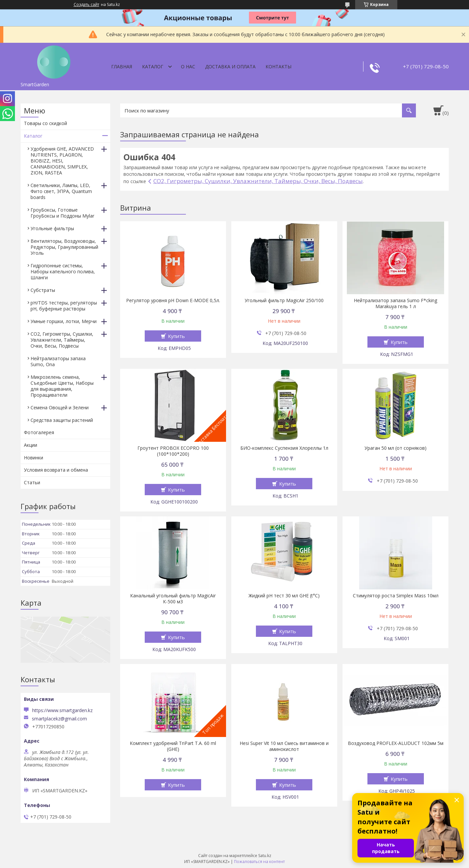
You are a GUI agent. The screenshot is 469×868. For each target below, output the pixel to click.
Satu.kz (265, 856)
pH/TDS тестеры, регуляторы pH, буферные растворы (64, 306)
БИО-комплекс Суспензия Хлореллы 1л (284, 448)
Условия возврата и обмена (56, 470)
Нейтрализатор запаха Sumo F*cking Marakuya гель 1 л (395, 303)
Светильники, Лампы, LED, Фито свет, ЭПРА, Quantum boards (61, 191)
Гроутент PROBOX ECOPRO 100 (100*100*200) (173, 451)
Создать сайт (86, 5)
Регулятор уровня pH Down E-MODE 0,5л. (173, 300)
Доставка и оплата (230, 67)
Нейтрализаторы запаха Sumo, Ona (58, 361)
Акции (31, 445)
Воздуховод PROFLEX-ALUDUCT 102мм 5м (396, 743)
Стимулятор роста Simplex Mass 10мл (396, 596)
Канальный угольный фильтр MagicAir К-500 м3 (173, 599)
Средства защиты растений (62, 420)
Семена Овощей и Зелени (60, 407)
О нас (188, 67)
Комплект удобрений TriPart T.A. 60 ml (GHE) (173, 746)
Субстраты (43, 290)
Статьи (32, 482)
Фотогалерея (39, 432)
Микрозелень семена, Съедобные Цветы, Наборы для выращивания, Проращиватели (62, 386)
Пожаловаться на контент (259, 862)
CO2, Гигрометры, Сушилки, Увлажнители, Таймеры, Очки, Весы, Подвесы (258, 181)
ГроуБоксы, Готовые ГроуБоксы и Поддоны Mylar (62, 213)
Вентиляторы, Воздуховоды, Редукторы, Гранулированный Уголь (64, 247)
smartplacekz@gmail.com (59, 719)
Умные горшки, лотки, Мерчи (64, 321)
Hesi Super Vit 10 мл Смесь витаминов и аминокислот (284, 746)
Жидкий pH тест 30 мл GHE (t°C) (284, 596)
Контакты (278, 67)
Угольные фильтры (52, 228)
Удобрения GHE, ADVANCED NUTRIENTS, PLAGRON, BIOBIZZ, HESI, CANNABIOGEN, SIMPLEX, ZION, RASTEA (62, 161)
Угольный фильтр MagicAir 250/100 (284, 300)
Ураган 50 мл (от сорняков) (395, 448)
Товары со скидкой (45, 123)
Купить (176, 336)
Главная (122, 67)
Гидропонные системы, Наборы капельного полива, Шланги (63, 271)
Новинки (34, 458)
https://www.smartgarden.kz (62, 710)
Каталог (153, 67)
